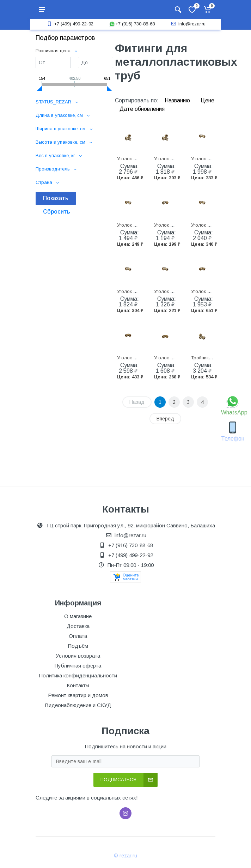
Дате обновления (142, 109)
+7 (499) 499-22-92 (69, 24)
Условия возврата (78, 656)
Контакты (78, 685)
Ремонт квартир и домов (78, 695)
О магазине (78, 616)
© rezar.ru (125, 856)
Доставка (78, 626)
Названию (178, 100)
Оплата (78, 636)
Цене (207, 100)
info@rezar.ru (188, 24)
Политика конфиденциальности (78, 675)
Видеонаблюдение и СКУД (78, 705)
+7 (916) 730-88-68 (132, 24)
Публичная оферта (78, 666)
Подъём (78, 646)
